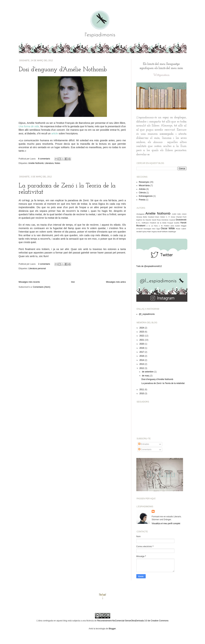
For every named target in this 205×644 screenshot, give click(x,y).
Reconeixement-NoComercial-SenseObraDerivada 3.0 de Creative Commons (133, 621)
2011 (142, 390)
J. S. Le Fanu (152, 226)
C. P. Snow (170, 217)
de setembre (148, 372)
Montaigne (147, 229)
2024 (142, 328)
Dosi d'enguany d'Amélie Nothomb (63, 70)
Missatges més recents (29, 282)
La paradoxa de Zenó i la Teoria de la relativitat (163, 383)
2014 (142, 360)
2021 (142, 340)
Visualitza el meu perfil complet (166, 523)
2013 (142, 364)
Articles (142, 189)
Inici (73, 282)
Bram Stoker (160, 217)
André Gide (176, 214)
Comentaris (145, 450)
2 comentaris (44, 264)
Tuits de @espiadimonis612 (149, 266)
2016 (142, 356)
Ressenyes (144, 182)
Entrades (144, 444)
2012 (142, 368)
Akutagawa (140, 214)
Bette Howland (149, 217)
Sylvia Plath (147, 232)
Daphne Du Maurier (144, 220)
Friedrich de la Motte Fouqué (161, 223)
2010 (142, 393)
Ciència (142, 193)
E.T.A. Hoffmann (143, 223)
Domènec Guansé (168, 220)
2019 (142, 348)
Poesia (142, 200)
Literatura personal (37, 268)
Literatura (49, 163)
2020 (142, 344)
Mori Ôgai (156, 229)
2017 (142, 352)
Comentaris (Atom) (42, 287)
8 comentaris (44, 159)
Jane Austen (175, 226)
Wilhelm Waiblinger (169, 232)
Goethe (177, 223)
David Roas (156, 220)
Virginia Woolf (156, 232)
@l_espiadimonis (147, 314)
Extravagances (146, 196)
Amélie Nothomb (36, 163)
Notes (57, 163)
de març (146, 376)
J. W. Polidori (164, 226)
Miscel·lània (144, 186)
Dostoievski (181, 220)
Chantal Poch (181, 217)
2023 (142, 332)
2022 (142, 336)
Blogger (112, 629)
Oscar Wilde (168, 228)
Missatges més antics (116, 282)
